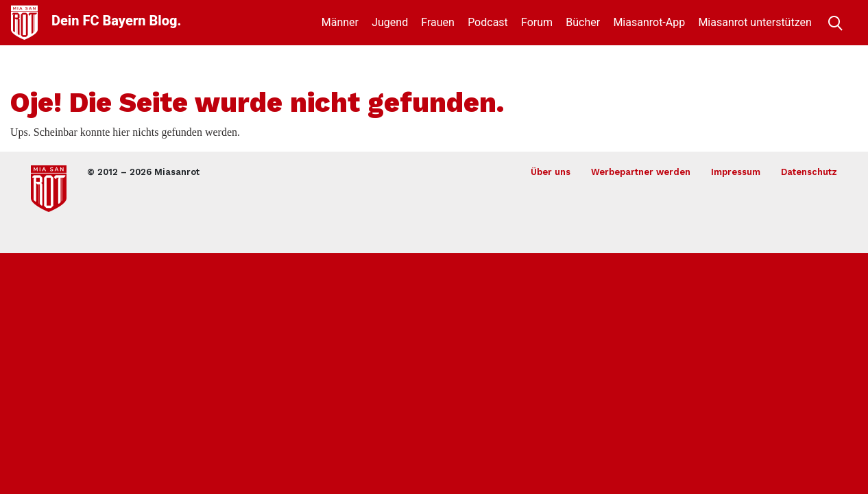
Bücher (583, 22)
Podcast (488, 22)
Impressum (736, 172)
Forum (537, 22)
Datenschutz (809, 172)
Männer (340, 22)
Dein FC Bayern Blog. (116, 21)
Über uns (551, 172)
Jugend (390, 22)
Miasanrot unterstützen (755, 22)
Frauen (438, 22)
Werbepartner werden (641, 172)
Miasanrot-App (649, 22)
